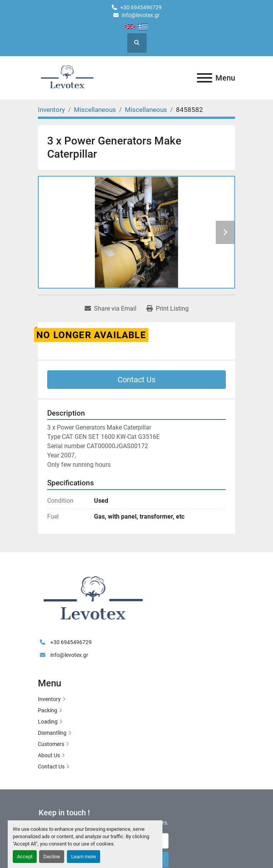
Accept (25, 857)
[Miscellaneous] (95, 110)
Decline (52, 857)
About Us (49, 755)
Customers (51, 744)
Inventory (49, 699)
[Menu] (205, 78)
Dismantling (52, 733)
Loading (48, 722)
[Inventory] (51, 110)
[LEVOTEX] (93, 600)
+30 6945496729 (141, 7)
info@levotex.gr (141, 15)
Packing (48, 710)
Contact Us (136, 380)
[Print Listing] (168, 309)
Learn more (84, 857)
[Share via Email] (111, 309)
